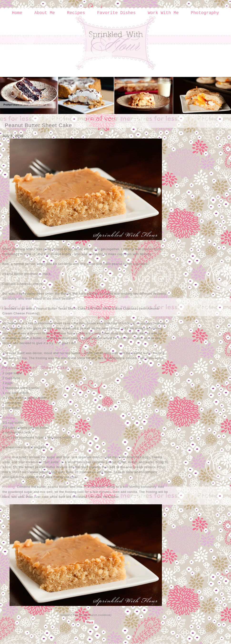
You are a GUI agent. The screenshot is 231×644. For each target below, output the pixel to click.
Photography (205, 13)
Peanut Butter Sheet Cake (38, 125)
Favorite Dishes (116, 13)
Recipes (76, 13)
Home (17, 13)
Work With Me (163, 13)
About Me (45, 13)
